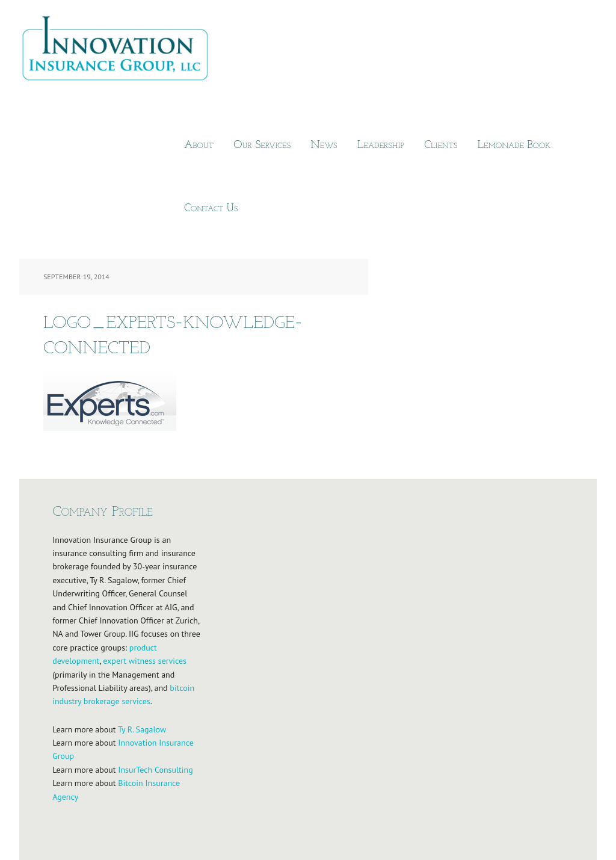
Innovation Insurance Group (122, 51)
